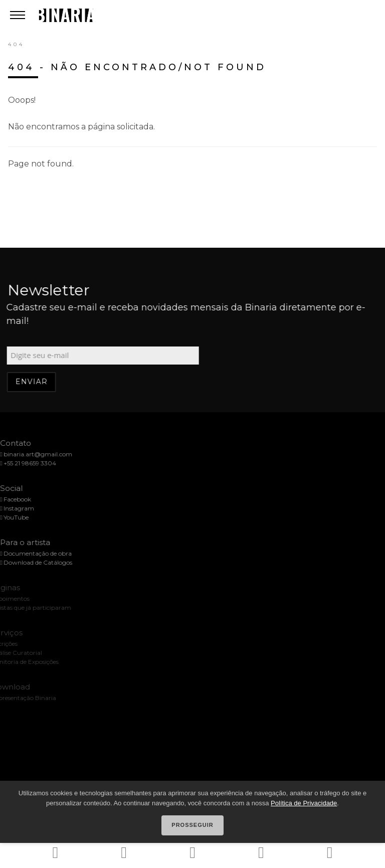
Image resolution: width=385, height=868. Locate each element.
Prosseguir (192, 825)
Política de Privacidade (304, 803)
